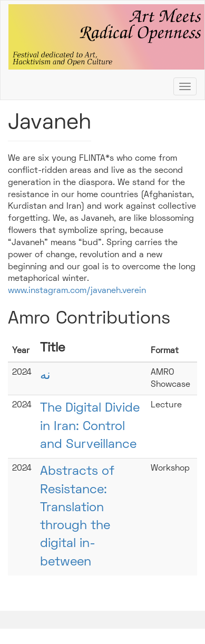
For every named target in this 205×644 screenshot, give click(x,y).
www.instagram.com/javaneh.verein (77, 291)
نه (45, 376)
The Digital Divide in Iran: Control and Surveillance (90, 427)
